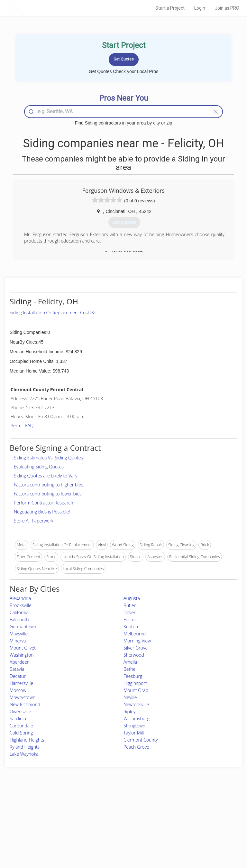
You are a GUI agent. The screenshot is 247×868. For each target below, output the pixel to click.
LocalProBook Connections (197, 829)
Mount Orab (136, 690)
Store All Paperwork (34, 521)
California (19, 612)
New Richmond (25, 704)
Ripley (129, 711)
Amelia (130, 662)
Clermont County (141, 740)
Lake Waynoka (24, 754)
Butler (130, 605)
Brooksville (21, 605)
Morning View (137, 641)
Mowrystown (23, 697)
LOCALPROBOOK (43, 8)
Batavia (17, 669)
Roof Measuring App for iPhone (118, 829)
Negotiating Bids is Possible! (42, 512)
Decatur (18, 676)
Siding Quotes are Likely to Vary (46, 476)
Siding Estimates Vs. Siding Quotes (48, 458)
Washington (22, 655)
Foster (130, 619)
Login (200, 8)
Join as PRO (227, 8)
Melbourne (135, 634)
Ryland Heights (25, 747)
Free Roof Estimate (42, 829)
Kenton (131, 627)
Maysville (19, 634)
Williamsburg (137, 719)
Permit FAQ (22, 425)
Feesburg (133, 676)
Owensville (20, 711)
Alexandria (20, 598)
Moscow (18, 690)
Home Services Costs (45, 808)
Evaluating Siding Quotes (39, 467)
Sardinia (18, 719)
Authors (180, 822)
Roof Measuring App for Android (118, 837)
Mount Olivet (23, 648)
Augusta (132, 598)
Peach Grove (136, 747)
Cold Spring (21, 733)
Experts (97, 815)
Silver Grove (136, 648)
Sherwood (134, 655)
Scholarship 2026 (188, 808)
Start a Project (170, 8)
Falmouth (19, 619)
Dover (130, 612)
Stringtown (134, 726)
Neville (130, 697)
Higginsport (135, 683)
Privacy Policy (186, 815)
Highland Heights (27, 740)
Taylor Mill (134, 733)
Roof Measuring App (108, 822)
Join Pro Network (105, 808)
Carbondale (21, 726)
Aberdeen (20, 662)
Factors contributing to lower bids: (48, 494)
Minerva (18, 641)
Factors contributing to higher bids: (49, 485)
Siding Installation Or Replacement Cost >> (53, 313)
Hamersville (21, 683)
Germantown (23, 627)
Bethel (130, 669)
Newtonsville (136, 704)
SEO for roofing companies (197, 837)
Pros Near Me (38, 815)
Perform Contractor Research (44, 503)
